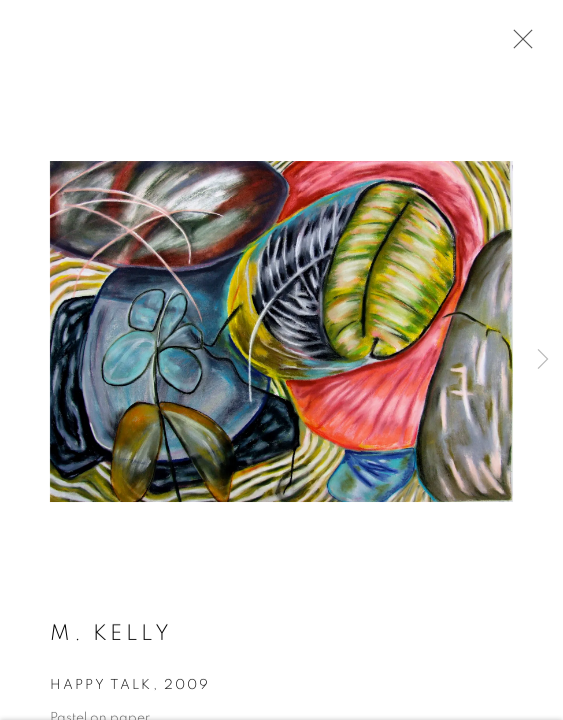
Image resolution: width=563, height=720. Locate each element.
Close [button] (518, 45)
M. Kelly (111, 636)
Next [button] (543, 360)
